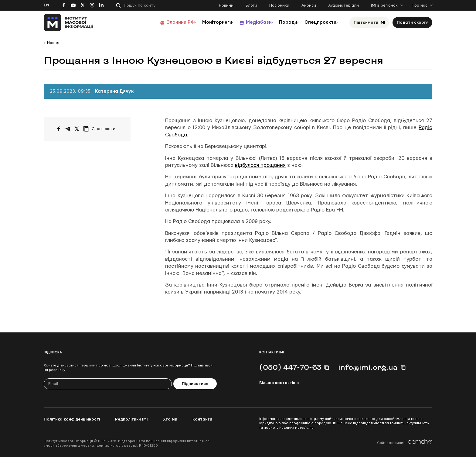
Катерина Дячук (114, 91)
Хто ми (170, 419)
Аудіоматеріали (343, 5)
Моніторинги (201, 22)
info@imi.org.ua (368, 367)
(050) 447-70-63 (290, 367)
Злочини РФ (161, 22)
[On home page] (68, 22)
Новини (226, 5)
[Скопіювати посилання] (101, 129)
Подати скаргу (412, 22)
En (46, 5)
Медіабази (247, 22)
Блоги (251, 5)
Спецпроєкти (318, 22)
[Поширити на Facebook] (59, 129)
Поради (281, 22)
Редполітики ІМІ (131, 419)
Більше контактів (277, 383)
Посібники (279, 5)
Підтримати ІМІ (369, 22)
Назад (53, 43)
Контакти (202, 419)
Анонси (309, 5)
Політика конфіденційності (72, 419)
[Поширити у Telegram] (68, 129)
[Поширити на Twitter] (77, 129)
